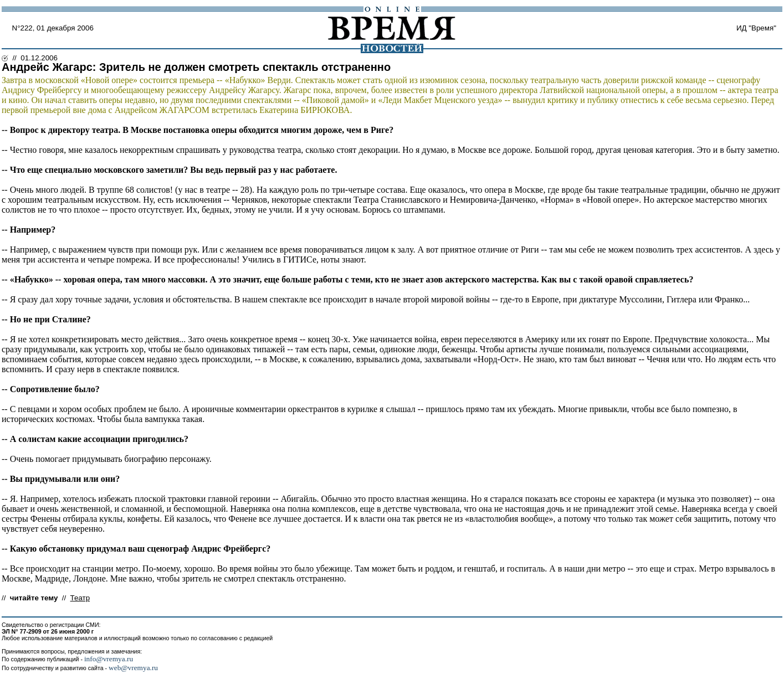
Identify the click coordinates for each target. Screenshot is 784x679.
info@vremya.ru (109, 659)
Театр (80, 598)
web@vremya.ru (133, 668)
